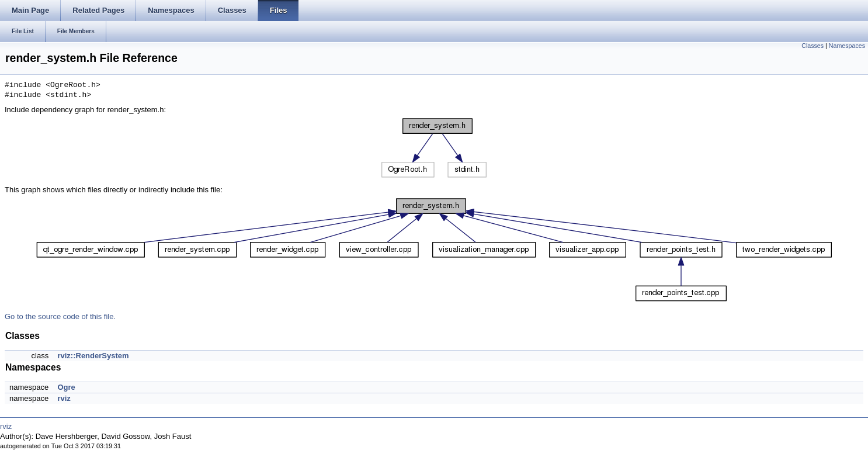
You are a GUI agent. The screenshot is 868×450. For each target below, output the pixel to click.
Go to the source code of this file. (60, 316)
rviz (64, 398)
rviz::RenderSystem (93, 356)
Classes (813, 46)
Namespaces (847, 46)
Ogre (66, 387)
